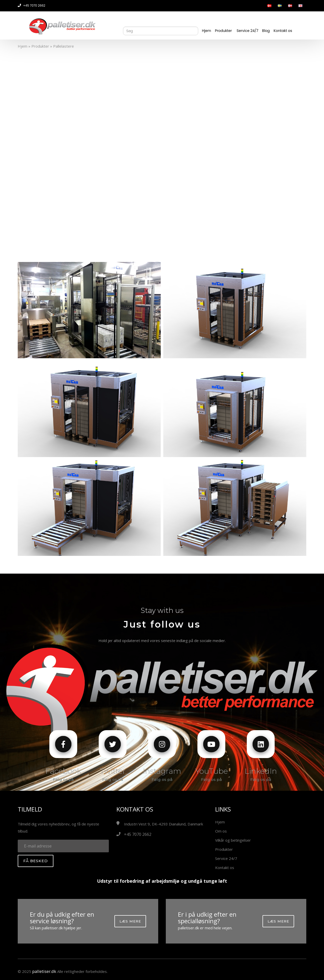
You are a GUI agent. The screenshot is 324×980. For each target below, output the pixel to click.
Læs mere (130, 921)
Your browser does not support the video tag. (162, 150)
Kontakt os (283, 31)
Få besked (36, 861)
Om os (221, 831)
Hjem (207, 31)
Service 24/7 (248, 31)
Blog (266, 31)
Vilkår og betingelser (233, 840)
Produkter (223, 31)
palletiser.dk (43, 971)
